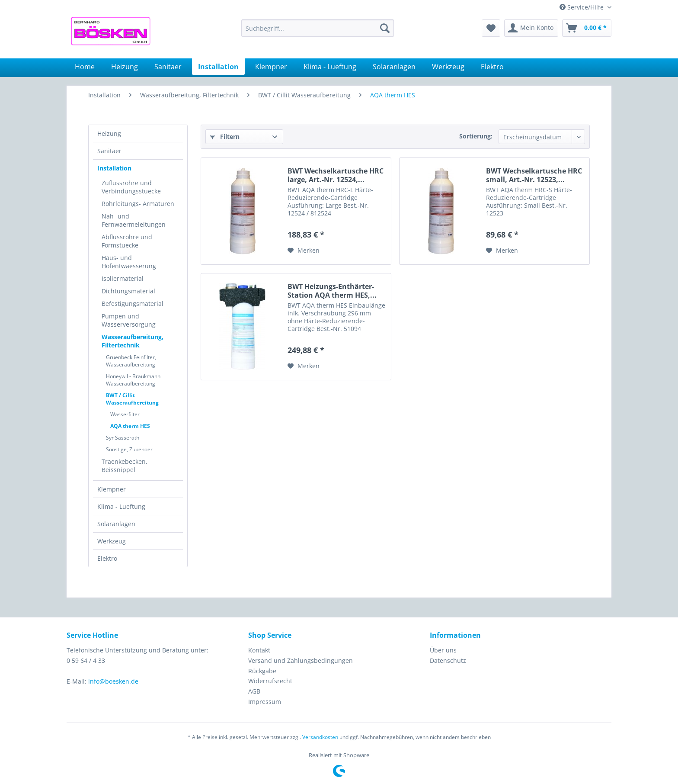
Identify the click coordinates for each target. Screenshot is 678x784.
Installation (114, 168)
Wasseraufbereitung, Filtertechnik (133, 341)
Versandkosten (320, 737)
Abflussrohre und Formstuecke (127, 241)
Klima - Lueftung (121, 506)
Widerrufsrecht (270, 681)
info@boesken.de (113, 681)
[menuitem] (318, 28)
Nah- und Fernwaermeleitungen (134, 220)
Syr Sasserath (123, 438)
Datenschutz (448, 660)
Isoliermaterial (123, 278)
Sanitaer (109, 151)
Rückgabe (262, 671)
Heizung (109, 133)
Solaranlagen (116, 524)
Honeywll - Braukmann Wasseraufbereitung (133, 380)
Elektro (107, 558)
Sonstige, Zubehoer (129, 449)
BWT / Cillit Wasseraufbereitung (132, 399)
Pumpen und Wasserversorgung (129, 320)
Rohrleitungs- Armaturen (138, 204)
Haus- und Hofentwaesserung (129, 262)
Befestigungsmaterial (133, 304)
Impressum (265, 702)
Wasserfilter (125, 414)
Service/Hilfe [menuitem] (582, 7)
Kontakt (259, 650)
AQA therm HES (130, 426)
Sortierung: (476, 136)
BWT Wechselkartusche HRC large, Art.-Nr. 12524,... (336, 175)
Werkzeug (112, 541)
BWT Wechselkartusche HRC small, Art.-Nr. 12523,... (534, 175)
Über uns (443, 650)
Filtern (225, 137)
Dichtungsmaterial (128, 291)
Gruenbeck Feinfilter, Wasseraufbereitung (131, 361)
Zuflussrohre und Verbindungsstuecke (131, 187)
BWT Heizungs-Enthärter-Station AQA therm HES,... (332, 291)
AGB (254, 691)
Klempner (112, 489)
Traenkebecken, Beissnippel (125, 466)
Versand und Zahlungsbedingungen (301, 660)
